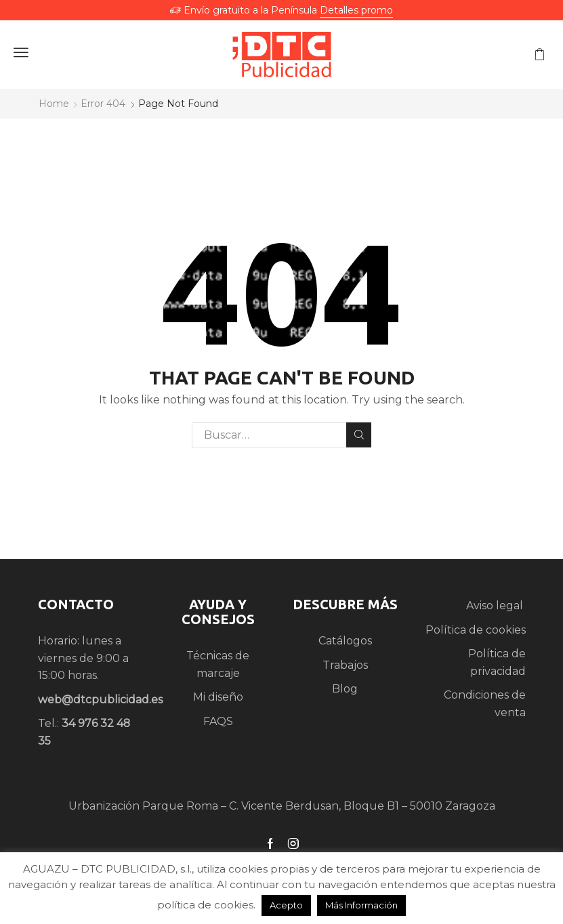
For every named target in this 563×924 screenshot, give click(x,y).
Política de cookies (476, 630)
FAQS (218, 721)
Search (359, 435)
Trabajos (345, 665)
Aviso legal (496, 606)
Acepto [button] (286, 905)
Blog (345, 689)
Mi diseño (218, 697)
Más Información (361, 905)
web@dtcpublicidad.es (100, 700)
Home (54, 104)
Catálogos (345, 641)
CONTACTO (76, 604)
